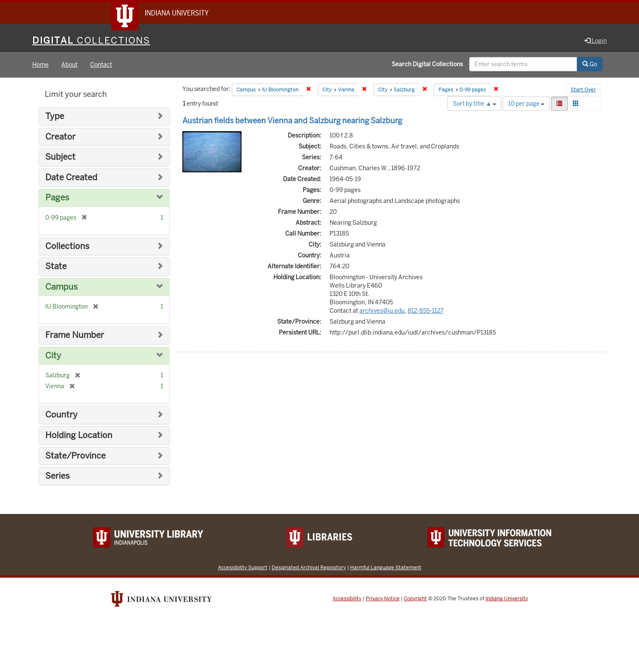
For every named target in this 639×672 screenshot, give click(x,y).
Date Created (71, 178)
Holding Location (79, 435)
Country (61, 415)
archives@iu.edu (382, 311)
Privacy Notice (383, 599)
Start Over (583, 90)
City (53, 356)
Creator (60, 137)
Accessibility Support (243, 567)
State (56, 266)
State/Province (75, 456)
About (69, 65)
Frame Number (75, 335)
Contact (101, 65)
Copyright (415, 599)
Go (590, 64)
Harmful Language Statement (386, 567)
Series (57, 476)
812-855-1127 (426, 311)
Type (55, 116)
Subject (60, 157)
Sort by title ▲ (474, 104)
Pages (57, 198)
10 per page (526, 104)
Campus (61, 287)
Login (596, 41)
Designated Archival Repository (309, 567)
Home (40, 65)
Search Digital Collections (427, 64)
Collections (67, 246)
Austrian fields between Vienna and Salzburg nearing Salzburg (292, 121)
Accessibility (347, 599)
